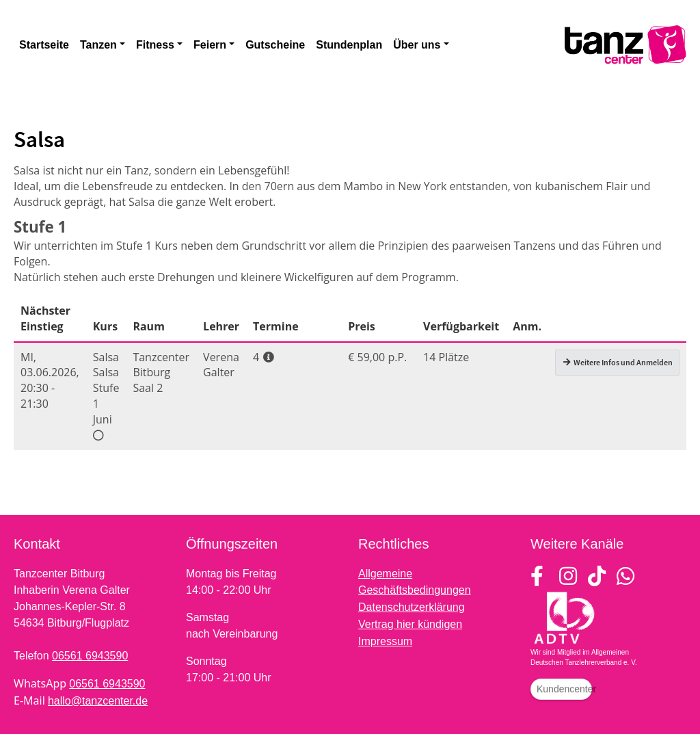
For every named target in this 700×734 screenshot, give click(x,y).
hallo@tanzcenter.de (98, 701)
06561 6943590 (90, 656)
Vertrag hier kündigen (410, 624)
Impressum (385, 641)
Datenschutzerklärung (412, 607)
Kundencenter (564, 689)
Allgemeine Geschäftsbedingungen (415, 582)
